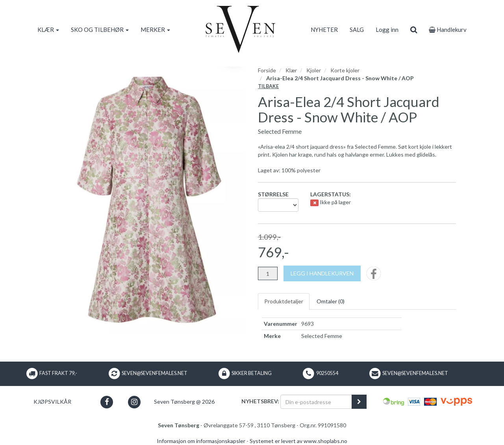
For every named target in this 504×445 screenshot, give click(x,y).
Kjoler (314, 70)
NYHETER (324, 30)
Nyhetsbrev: (260, 401)
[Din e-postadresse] (316, 402)
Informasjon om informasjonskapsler (201, 441)
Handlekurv (448, 30)
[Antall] (268, 273)
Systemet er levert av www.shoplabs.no (298, 441)
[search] (414, 30)
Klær (291, 70)
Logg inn (387, 30)
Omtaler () (331, 301)
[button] (107, 402)
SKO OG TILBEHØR (100, 30)
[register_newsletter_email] (359, 402)
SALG (357, 30)
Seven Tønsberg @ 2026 (184, 402)
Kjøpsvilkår (52, 402)
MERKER (155, 30)
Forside (267, 70)
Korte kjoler (345, 70)
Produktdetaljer (284, 301)
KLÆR (48, 30)
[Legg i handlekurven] (322, 273)
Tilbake (268, 86)
